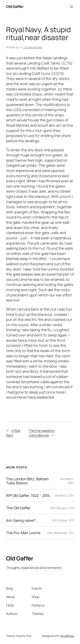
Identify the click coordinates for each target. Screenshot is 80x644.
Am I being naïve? (21, 520)
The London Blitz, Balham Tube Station (27, 481)
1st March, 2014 (64, 495)
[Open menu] (71, 7)
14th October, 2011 (63, 520)
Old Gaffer (15, 6)
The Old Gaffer (18, 508)
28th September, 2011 (61, 533)
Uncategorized (32, 47)
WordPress (67, 636)
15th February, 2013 (62, 508)
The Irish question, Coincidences (42, 433)
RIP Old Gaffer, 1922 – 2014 (28, 496)
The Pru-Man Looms (23, 533)
